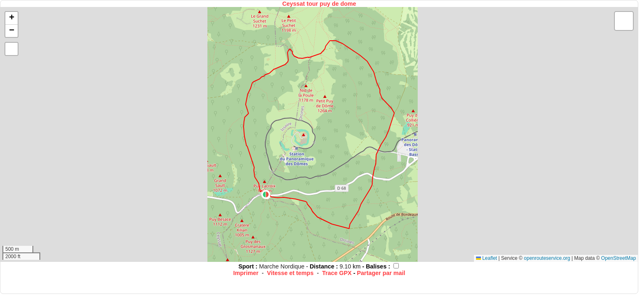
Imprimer (246, 273)
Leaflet (486, 258)
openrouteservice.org (547, 258)
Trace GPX (337, 273)
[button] (266, 194)
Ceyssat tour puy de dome (319, 4)
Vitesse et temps (290, 273)
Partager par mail (381, 273)
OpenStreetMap (619, 258)
